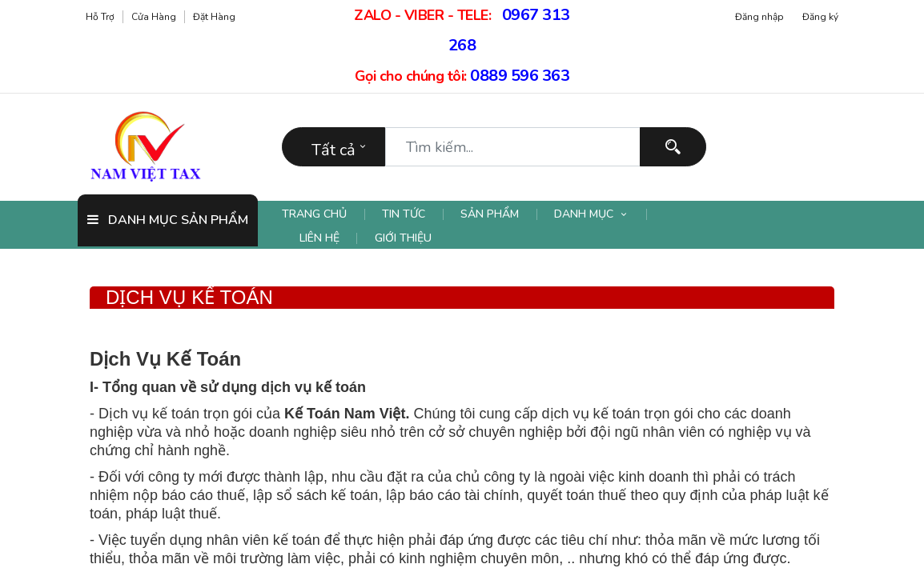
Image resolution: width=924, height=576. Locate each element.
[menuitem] (323, 214)
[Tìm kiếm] (673, 147)
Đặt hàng (214, 17)
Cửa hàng (154, 17)
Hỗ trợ (100, 17)
